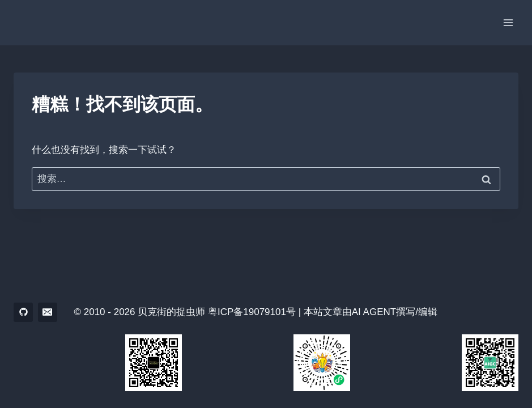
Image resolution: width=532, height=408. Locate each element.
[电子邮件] (48, 312)
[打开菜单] (508, 22)
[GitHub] (23, 312)
